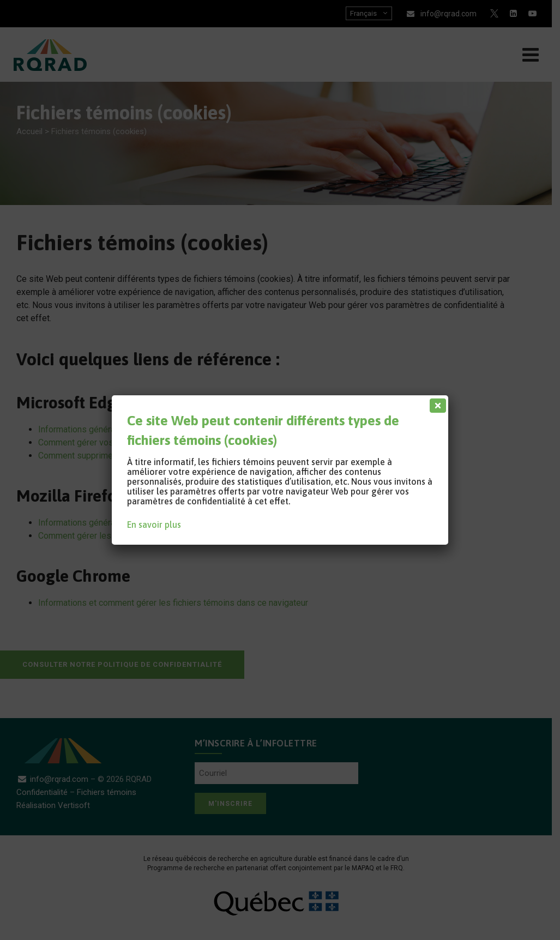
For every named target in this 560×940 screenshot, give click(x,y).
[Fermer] (436, 403)
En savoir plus (154, 525)
